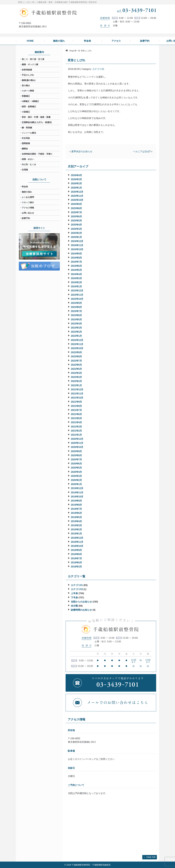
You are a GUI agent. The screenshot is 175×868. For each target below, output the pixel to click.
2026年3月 (76, 179)
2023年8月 (76, 307)
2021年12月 (77, 390)
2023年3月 (76, 328)
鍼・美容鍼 (27, 128)
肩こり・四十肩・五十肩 (33, 59)
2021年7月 (76, 410)
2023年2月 (76, 332)
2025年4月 (76, 225)
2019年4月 (76, 521)
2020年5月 (76, 468)
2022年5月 (76, 369)
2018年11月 (77, 542)
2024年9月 (76, 254)
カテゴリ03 (77, 589)
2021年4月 (76, 422)
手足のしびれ (28, 75)
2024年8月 (76, 258)
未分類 (74, 606)
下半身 (74, 598)
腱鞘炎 (25, 149)
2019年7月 (76, 509)
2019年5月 (76, 517)
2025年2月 (76, 233)
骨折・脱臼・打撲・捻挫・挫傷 (36, 117)
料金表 (25, 187)
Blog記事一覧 (75, 51)
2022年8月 (76, 356)
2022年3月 (76, 377)
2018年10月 (77, 546)
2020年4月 (76, 472)
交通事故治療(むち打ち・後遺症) (37, 122)
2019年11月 (77, 493)
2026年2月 (76, 183)
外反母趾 (26, 138)
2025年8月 (76, 208)
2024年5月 (76, 270)
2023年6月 (76, 315)
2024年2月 (76, 282)
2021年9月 (76, 402)
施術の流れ (27, 192)
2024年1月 (76, 286)
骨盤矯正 (26, 96)
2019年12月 (77, 488)
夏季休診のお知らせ (82, 151)
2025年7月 (76, 212)
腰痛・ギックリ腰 (30, 64)
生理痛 (25, 170)
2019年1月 (76, 534)
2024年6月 (76, 266)
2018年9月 (76, 550)
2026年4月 (76, 175)
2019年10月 (77, 497)
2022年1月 (76, 385)
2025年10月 (77, 200)
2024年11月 (77, 245)
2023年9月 (76, 303)
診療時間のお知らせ (81, 610)
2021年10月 (77, 398)
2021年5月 (76, 418)
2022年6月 (76, 365)
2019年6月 (76, 513)
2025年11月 (77, 196)
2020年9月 (76, 451)
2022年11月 (77, 344)
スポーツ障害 (28, 91)
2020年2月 (76, 480)
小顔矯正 (26, 112)
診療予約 (26, 218)
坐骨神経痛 (27, 70)
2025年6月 (76, 216)
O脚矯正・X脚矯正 (30, 101)
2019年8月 (76, 505)
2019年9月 (76, 501)
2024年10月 (77, 249)
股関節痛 (26, 143)
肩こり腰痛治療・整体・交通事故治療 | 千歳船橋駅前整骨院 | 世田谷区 (64, 2)
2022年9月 (76, 352)
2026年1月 (76, 188)
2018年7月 (76, 558)
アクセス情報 (28, 208)
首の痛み (26, 85)
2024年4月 (76, 274)
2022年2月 (76, 381)
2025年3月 (76, 229)
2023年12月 (77, 291)
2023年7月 (76, 311)
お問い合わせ (28, 213)
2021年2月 (76, 431)
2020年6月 (76, 464)
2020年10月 (77, 447)
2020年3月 (76, 476)
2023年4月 (76, 324)
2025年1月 (76, 237)
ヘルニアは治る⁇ (142, 151)
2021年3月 (76, 427)
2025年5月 (76, 221)
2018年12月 (77, 538)
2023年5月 (76, 320)
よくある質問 (28, 197)
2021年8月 (76, 406)
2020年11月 (77, 443)
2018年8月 (76, 554)
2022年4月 (76, 373)
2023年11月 (77, 295)
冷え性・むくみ (29, 164)
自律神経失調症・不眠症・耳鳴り (37, 154)
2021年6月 (76, 414)
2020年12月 (77, 439)
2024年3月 (76, 278)
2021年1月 (76, 435)
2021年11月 (77, 394)
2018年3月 (76, 567)
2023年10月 (77, 299)
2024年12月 (77, 241)
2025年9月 (76, 204)
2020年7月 (76, 459)
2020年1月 (76, 484)
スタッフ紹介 (28, 202)
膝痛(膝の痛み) (29, 80)
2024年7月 (76, 262)
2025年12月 (77, 192)
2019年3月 (76, 525)
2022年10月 (77, 348)
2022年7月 (76, 361)
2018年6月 (76, 563)
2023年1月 (76, 336)
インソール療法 (29, 133)
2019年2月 (76, 529)
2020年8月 (76, 455)
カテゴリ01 (98, 69)
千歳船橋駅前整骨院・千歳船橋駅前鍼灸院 (91, 865)
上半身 (74, 593)
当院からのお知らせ (81, 602)
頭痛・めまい (28, 159)
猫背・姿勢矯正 (29, 107)
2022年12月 (77, 340)
